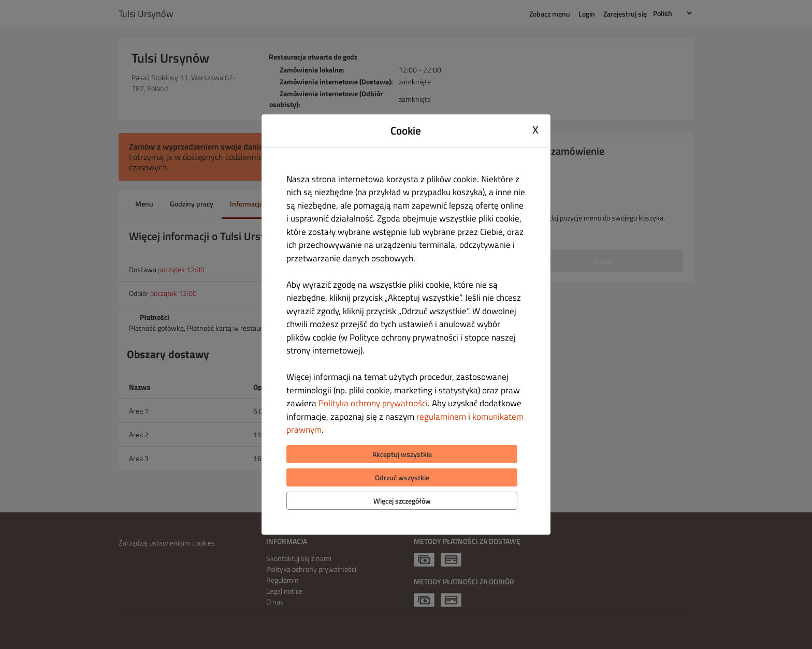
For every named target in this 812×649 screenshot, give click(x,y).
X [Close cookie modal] (535, 129)
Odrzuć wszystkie (402, 477)
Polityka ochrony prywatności (373, 403)
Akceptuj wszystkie (402, 454)
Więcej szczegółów (402, 501)
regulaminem (441, 417)
